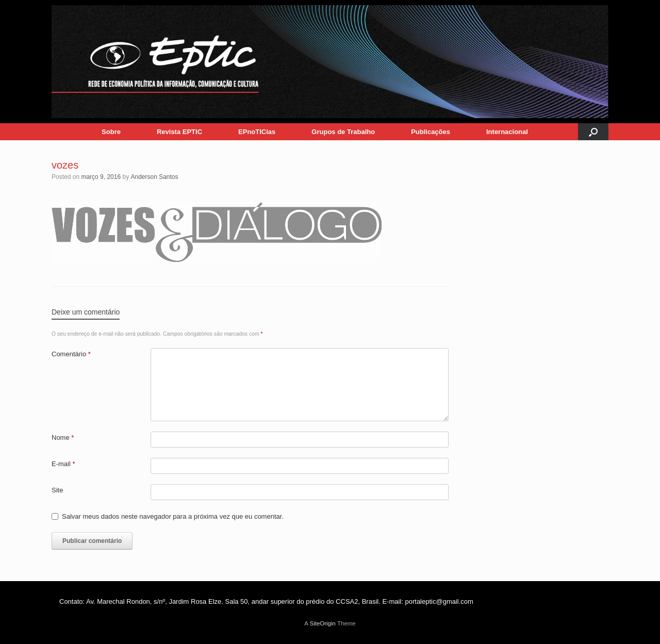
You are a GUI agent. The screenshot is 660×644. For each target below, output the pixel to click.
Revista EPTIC (179, 132)
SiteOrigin (323, 623)
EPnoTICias (257, 132)
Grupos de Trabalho (343, 132)
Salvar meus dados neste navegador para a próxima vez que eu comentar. (173, 516)
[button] (593, 132)
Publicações (431, 132)
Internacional (507, 132)
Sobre (111, 132)
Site (57, 490)
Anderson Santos (154, 177)
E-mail (63, 464)
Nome (63, 437)
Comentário (71, 354)
